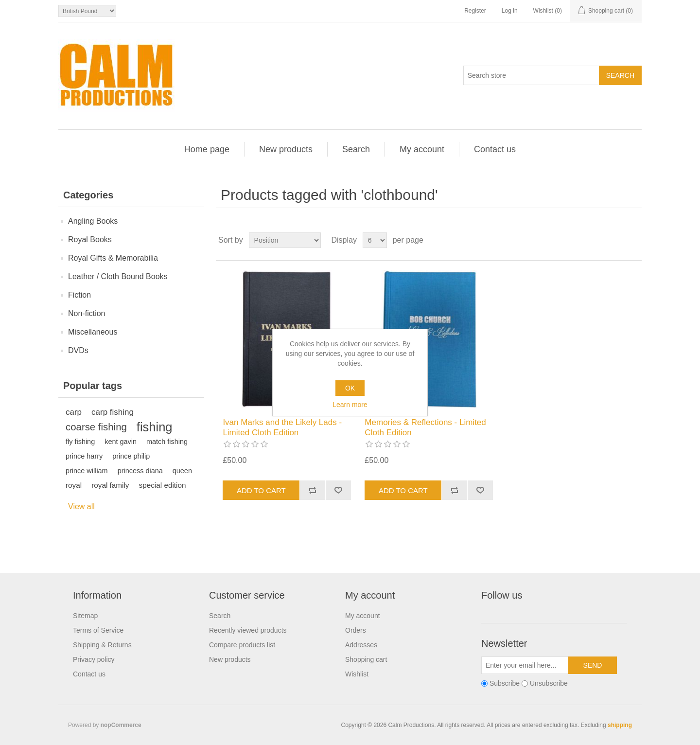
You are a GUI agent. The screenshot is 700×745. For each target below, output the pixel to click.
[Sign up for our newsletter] (525, 665)
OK (350, 388)
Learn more (350, 405)
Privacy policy (94, 659)
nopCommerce (121, 725)
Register (475, 11)
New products (286, 149)
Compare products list (242, 645)
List (633, 240)
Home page (207, 149)
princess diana (140, 471)
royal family (110, 485)
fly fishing (80, 442)
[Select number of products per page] (375, 240)
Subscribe (505, 684)
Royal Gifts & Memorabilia (113, 258)
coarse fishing (96, 427)
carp (74, 412)
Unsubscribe (549, 684)
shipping (620, 725)
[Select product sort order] (285, 240)
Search (356, 149)
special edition (163, 485)
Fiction (79, 295)
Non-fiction (87, 313)
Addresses (361, 645)
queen (182, 471)
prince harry (84, 456)
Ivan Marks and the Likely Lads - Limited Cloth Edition (282, 427)
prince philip (131, 456)
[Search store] (531, 75)
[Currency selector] (87, 11)
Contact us (495, 149)
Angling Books (93, 221)
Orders (356, 630)
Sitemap (85, 616)
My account (422, 149)
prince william (87, 471)
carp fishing (113, 412)
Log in (510, 11)
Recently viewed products (248, 630)
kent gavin (121, 442)
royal (74, 485)
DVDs (78, 350)
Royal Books (90, 239)
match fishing (167, 442)
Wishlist (357, 674)
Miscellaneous (93, 332)
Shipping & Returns (102, 645)
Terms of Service (98, 630)
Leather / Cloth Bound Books (118, 276)
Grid (616, 240)
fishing (155, 427)
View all (81, 506)
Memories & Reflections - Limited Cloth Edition (425, 427)
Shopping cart (366, 659)
